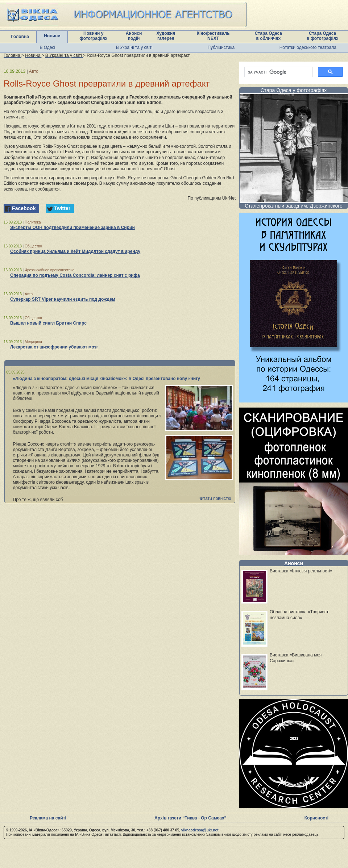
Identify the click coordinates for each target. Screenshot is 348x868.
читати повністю (215, 498)
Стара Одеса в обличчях (268, 36)
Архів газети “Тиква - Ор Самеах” (190, 818)
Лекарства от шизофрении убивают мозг (54, 347)
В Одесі (47, 47)
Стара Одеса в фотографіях (323, 36)
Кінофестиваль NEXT (213, 36)
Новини (52, 36)
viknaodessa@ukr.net (200, 830)
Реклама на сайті (48, 818)
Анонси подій (134, 36)
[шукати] (278, 72)
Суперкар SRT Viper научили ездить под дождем (63, 299)
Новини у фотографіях (93, 36)
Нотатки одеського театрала (308, 47)
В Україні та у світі (134, 47)
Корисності (316, 818)
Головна (20, 37)
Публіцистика (221, 47)
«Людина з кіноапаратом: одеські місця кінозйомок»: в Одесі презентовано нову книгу (107, 379)
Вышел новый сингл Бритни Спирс (48, 323)
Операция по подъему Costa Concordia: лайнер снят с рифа (75, 275)
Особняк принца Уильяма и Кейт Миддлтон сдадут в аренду (75, 251)
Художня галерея (166, 36)
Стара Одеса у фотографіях (294, 90)
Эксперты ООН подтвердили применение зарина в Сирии (72, 228)
